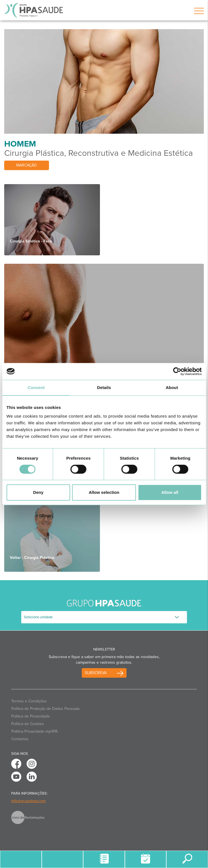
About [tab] (172, 387)
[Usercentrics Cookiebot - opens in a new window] (177, 371)
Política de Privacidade (31, 716)
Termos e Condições (29, 701)
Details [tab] (104, 387)
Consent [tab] (36, 387)
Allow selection (104, 492)
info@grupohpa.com (28, 801)
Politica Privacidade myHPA (34, 731)
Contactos (20, 739)
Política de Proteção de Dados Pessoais (45, 709)
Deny (38, 492)
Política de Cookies (28, 724)
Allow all (170, 492)
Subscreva (96, 673)
